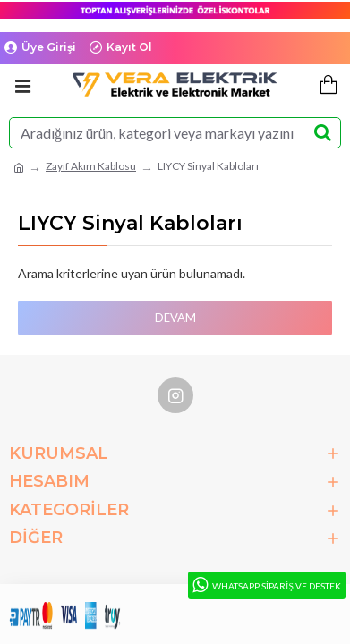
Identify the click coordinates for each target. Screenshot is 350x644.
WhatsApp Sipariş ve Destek (265, 585)
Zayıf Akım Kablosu (91, 166)
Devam (175, 318)
